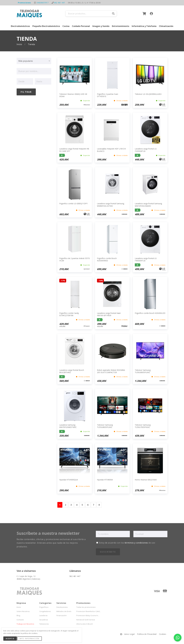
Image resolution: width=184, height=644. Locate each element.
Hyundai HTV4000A (105, 480)
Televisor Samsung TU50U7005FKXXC (143, 426)
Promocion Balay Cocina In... (88, 616)
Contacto (20, 620)
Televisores (44, 624)
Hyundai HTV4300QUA (69, 480)
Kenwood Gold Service (86, 620)
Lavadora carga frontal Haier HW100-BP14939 (109, 314)
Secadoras (44, 620)
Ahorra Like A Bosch (85, 624)
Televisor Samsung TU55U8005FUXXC (105, 426)
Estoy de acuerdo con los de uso (126, 543)
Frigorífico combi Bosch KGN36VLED (150, 313)
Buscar (113, 14)
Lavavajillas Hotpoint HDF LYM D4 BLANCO (111, 150)
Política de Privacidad (147, 634)
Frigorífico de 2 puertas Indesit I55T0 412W (74, 259)
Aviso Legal (129, 634)
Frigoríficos (44, 607)
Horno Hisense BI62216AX (146, 480)
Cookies (163, 634)
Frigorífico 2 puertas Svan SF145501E (108, 95)
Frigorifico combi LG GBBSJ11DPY (73, 204)
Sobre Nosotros (23, 611)
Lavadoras (44, 616)
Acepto (10, 638)
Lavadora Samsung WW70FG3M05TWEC (68, 426)
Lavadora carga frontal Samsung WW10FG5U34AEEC (148, 205)
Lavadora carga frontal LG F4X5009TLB (146, 259)
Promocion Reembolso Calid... (89, 611)
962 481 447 (59, 3)
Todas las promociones (86, 607)
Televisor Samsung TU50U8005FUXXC (143, 371)
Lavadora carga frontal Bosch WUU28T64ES (72, 371)
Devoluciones (62, 607)
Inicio (20, 44)
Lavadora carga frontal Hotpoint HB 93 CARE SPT (74, 150)
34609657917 (42, 3)
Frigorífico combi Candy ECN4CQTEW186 (69, 314)
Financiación (62, 616)
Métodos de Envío (64, 611)
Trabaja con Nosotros (25, 624)
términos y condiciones (136, 543)
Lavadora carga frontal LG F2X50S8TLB (146, 150)
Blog (18, 616)
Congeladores (45, 611)
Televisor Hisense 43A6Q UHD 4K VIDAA (73, 95)
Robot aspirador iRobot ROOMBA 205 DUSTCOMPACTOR (111, 371)
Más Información (29, 638)
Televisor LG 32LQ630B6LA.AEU (148, 94)
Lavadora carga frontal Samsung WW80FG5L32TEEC (111, 205)
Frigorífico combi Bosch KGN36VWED (107, 259)
